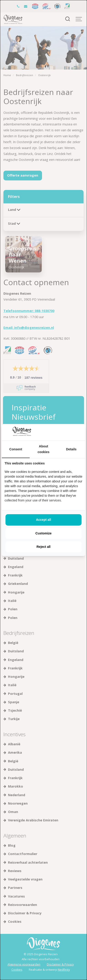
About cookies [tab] (43, 449)
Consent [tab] (16, 449)
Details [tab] (71, 449)
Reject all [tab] (43, 547)
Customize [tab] (43, 533)
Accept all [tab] (43, 520)
